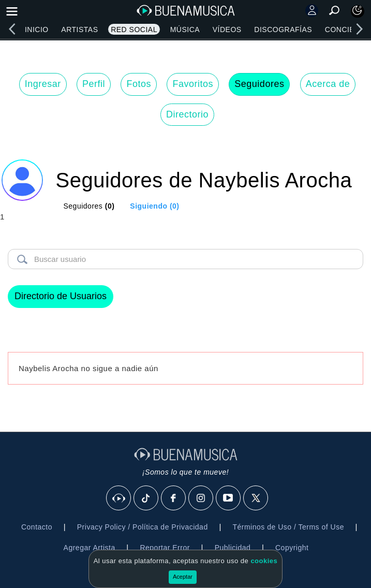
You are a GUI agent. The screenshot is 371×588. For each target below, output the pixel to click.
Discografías (283, 30)
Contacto (37, 527)
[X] (256, 498)
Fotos (139, 84)
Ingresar (43, 84)
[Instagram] (201, 498)
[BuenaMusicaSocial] (119, 498)
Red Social (134, 30)
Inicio (37, 30)
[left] (12, 29)
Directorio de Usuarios (61, 296)
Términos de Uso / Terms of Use (288, 527)
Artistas (79, 30)
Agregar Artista (90, 548)
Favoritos (193, 84)
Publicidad (233, 548)
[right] (359, 29)
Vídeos (227, 30)
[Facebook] (174, 498)
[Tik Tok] (146, 498)
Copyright (292, 548)
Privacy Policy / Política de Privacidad (143, 527)
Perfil (94, 84)
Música (185, 30)
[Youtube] (229, 498)
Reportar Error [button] (165, 548)
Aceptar (183, 577)
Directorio (187, 114)
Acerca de (328, 84)
